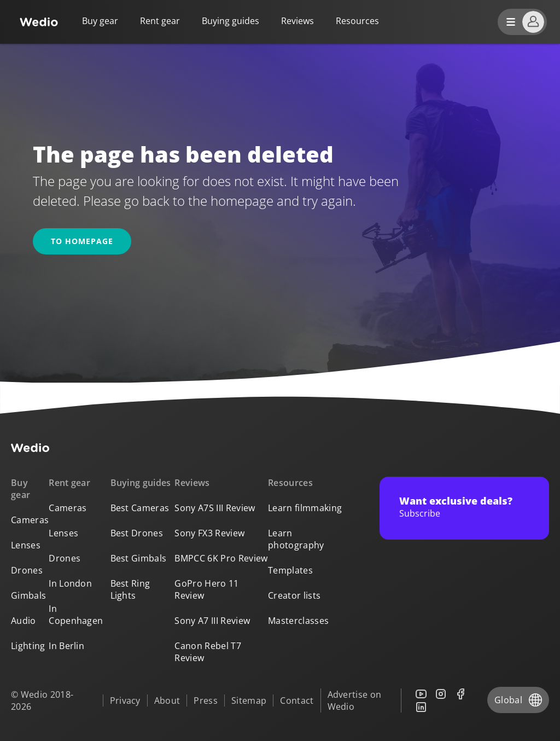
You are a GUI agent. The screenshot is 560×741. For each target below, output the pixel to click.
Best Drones (137, 533)
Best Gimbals (139, 558)
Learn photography (296, 539)
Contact (297, 701)
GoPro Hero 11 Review (206, 589)
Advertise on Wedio (355, 701)
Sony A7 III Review (212, 621)
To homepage (82, 241)
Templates (290, 570)
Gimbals (28, 595)
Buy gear (100, 21)
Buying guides (231, 21)
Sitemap (249, 701)
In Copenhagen (76, 615)
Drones (27, 570)
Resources (290, 483)
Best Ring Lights (130, 589)
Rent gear (160, 21)
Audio (24, 621)
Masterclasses (298, 621)
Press (206, 701)
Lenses (26, 545)
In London (70, 583)
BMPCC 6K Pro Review (221, 558)
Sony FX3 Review (209, 533)
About (167, 701)
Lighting (28, 646)
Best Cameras (140, 508)
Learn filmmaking (305, 508)
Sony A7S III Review (215, 508)
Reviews (297, 21)
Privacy (125, 701)
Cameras (30, 520)
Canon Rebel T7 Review (208, 652)
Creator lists (294, 595)
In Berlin (66, 646)
